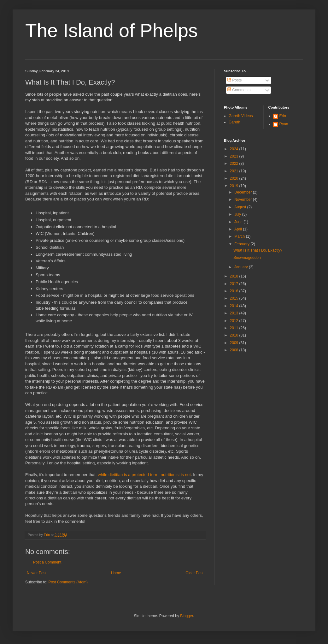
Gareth (234, 122)
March (240, 236)
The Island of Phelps (111, 30)
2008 (235, 350)
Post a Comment (47, 562)
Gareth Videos (241, 116)
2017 (235, 284)
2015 (235, 298)
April (239, 229)
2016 (235, 291)
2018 (235, 276)
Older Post (194, 573)
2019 (235, 186)
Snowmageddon (247, 258)
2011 (235, 328)
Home (116, 573)
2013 (235, 313)
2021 (235, 171)
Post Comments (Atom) (68, 582)
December (244, 192)
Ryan (284, 124)
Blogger (187, 616)
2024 (235, 149)
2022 (235, 164)
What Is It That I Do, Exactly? (258, 250)
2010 (235, 335)
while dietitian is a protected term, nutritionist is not (144, 475)
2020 (235, 178)
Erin (283, 116)
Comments (239, 90)
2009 (235, 343)
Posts (234, 80)
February (242, 244)
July (238, 214)
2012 (235, 321)
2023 (235, 156)
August (241, 207)
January (242, 267)
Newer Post (37, 573)
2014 (235, 306)
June (239, 222)
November (244, 200)
